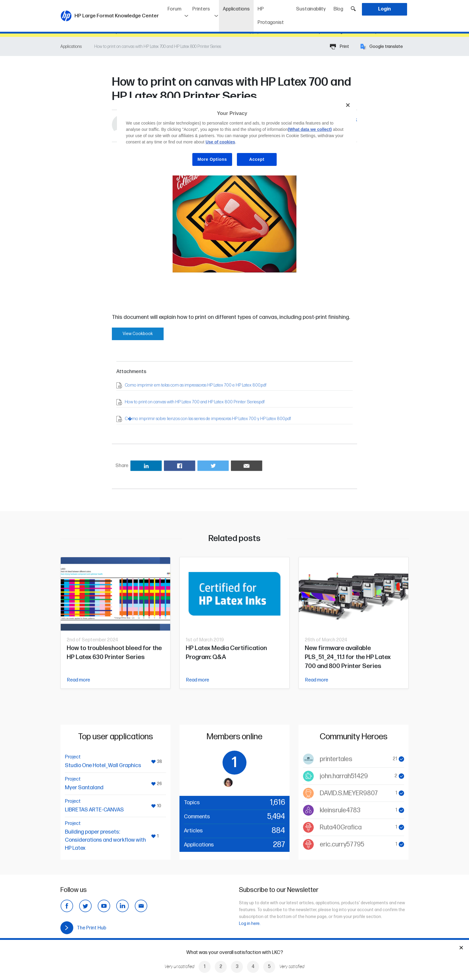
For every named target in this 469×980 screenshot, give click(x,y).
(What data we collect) (310, 129)
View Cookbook (138, 334)
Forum (174, 9)
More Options (212, 159)
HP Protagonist (271, 16)
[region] (237, 137)
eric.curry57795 (342, 845)
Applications (238, 7)
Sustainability (311, 9)
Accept (257, 159)
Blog (338, 9)
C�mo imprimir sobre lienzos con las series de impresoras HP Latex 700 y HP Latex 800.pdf (208, 419)
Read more (79, 680)
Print (339, 47)
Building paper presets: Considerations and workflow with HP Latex (105, 840)
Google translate (382, 47)
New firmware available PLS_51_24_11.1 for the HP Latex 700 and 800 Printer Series (348, 657)
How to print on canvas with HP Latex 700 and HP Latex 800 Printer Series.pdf (195, 402)
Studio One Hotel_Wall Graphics (103, 765)
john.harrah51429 (344, 776)
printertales (336, 759)
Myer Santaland (84, 788)
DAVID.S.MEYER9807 (349, 793)
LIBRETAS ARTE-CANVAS (94, 810)
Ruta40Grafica (341, 827)
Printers (201, 9)
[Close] (348, 105)
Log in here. (250, 924)
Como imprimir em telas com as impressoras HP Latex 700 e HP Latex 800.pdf (196, 385)
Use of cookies (220, 142)
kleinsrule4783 (340, 810)
